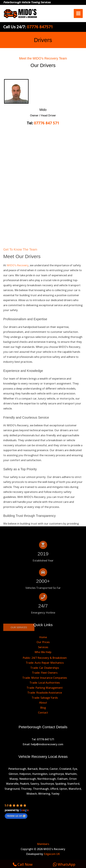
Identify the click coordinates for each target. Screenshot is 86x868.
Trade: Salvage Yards (45, 698)
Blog (43, 708)
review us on (16, 816)
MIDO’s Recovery (18, 404)
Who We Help (43, 652)
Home (43, 637)
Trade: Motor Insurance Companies (45, 678)
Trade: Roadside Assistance (45, 693)
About (43, 702)
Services (43, 647)
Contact (43, 712)
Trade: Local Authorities (45, 683)
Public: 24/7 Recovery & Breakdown (45, 658)
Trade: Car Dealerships (45, 668)
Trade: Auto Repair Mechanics (45, 663)
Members (43, 844)
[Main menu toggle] (78, 13)
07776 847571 (40, 27)
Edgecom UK (52, 854)
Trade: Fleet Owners (45, 673)
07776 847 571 (47, 123)
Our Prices (43, 642)
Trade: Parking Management (45, 688)
